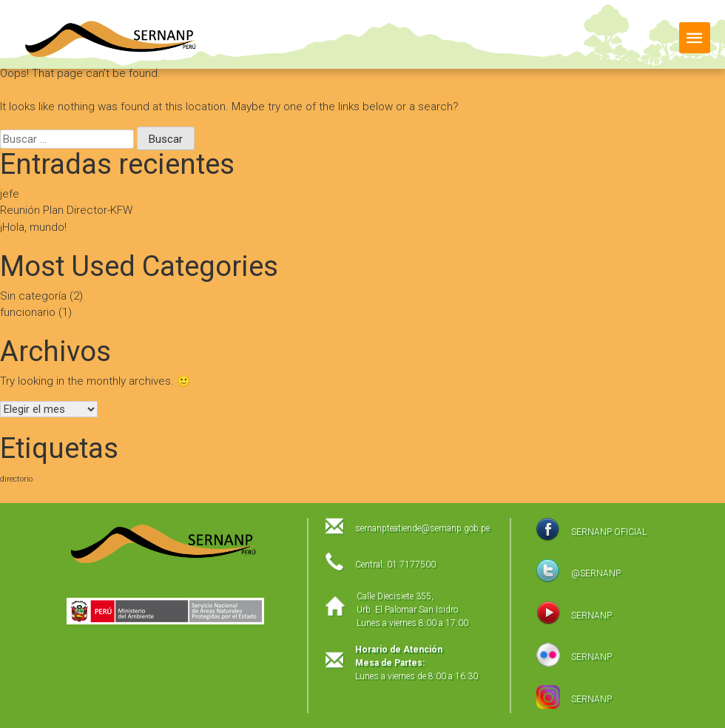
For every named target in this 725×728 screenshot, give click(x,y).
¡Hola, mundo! (33, 227)
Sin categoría (33, 296)
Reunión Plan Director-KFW (66, 210)
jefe (10, 194)
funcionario (28, 312)
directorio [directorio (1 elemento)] (16, 479)
